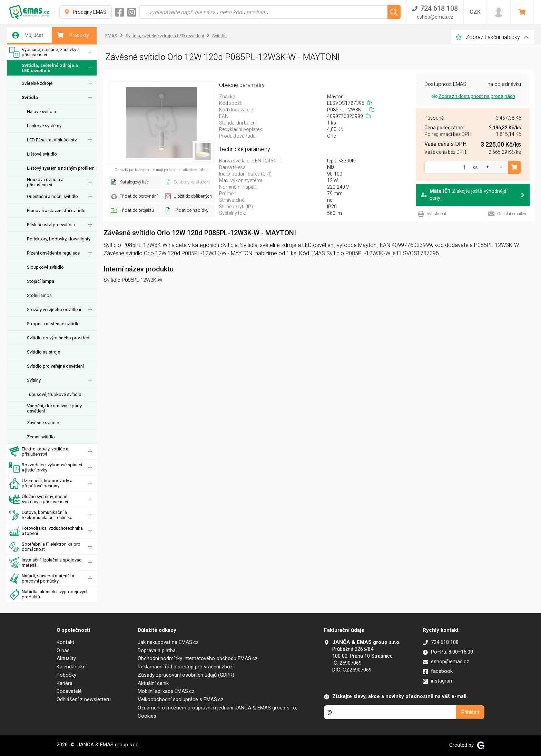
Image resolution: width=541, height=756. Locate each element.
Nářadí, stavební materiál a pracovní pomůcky (42, 579)
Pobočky (66, 675)
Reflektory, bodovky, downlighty (59, 239)
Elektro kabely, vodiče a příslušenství (39, 452)
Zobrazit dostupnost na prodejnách (473, 96)
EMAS (111, 36)
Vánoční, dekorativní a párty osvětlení (54, 408)
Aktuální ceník (153, 683)
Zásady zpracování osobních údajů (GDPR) (186, 675)
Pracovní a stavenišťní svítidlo (56, 211)
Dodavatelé (69, 691)
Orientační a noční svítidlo (52, 196)
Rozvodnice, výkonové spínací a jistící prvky (46, 467)
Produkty (73, 35)
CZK (475, 12)
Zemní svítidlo (41, 437)
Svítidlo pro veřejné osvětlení (55, 366)
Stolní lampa (39, 295)
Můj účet (28, 35)
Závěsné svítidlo (43, 423)
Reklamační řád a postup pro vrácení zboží (186, 667)
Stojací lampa (41, 281)
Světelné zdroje (37, 83)
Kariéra (65, 683)
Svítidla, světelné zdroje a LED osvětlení (43, 68)
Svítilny (34, 380)
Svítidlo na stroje (43, 352)
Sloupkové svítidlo (45, 267)
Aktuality (66, 658)
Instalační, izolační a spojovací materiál (46, 563)
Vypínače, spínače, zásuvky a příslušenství (44, 52)
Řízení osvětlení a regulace (53, 253)
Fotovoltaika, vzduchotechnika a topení (46, 531)
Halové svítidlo (42, 112)
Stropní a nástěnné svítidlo (53, 324)
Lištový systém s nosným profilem (61, 168)
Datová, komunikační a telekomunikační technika (41, 515)
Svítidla (30, 97)
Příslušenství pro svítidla (51, 225)
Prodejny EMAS (86, 12)
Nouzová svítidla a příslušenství (45, 182)
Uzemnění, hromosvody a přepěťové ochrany (41, 483)
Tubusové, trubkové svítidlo (54, 394)
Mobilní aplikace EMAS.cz (166, 691)
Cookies (147, 716)
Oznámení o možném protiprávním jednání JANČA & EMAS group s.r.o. (217, 708)
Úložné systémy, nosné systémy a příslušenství (38, 499)
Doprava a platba (157, 650)
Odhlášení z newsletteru (84, 699)
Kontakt (65, 642)
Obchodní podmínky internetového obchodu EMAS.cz (198, 658)
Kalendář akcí (72, 667)
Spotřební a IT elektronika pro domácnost (45, 547)
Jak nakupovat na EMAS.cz (168, 642)
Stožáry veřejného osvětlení (54, 310)
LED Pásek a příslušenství (52, 140)
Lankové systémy (44, 126)
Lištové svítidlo (42, 154)
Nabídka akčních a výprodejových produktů (49, 594)
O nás (63, 650)
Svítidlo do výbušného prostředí (59, 338)
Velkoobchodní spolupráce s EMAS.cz (181, 699)
